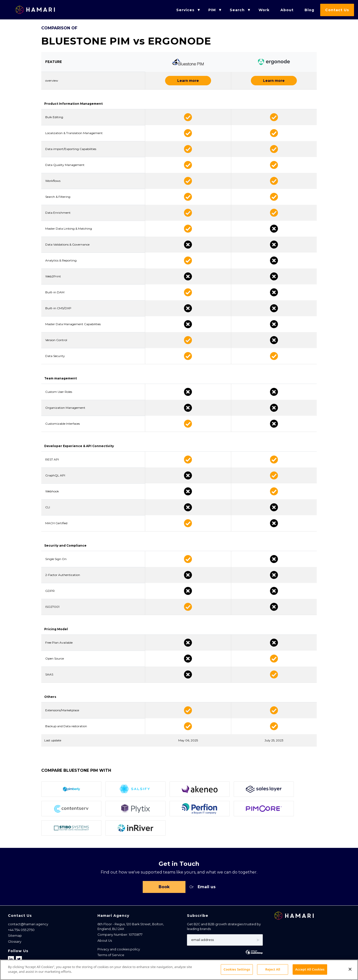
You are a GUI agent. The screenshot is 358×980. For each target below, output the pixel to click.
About (287, 10)
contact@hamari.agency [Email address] (28, 925)
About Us (105, 942)
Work (264, 10)
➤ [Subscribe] (258, 941)
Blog (309, 10)
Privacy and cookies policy (119, 950)
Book (164, 887)
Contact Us (337, 10)
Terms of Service (111, 956)
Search (237, 10)
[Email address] (225, 941)
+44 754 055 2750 (21, 931)
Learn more (188, 81)
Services (185, 10)
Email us (207, 887)
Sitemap (15, 937)
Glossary (15, 943)
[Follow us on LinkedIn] (11, 960)
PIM (212, 10)
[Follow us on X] (19, 960)
